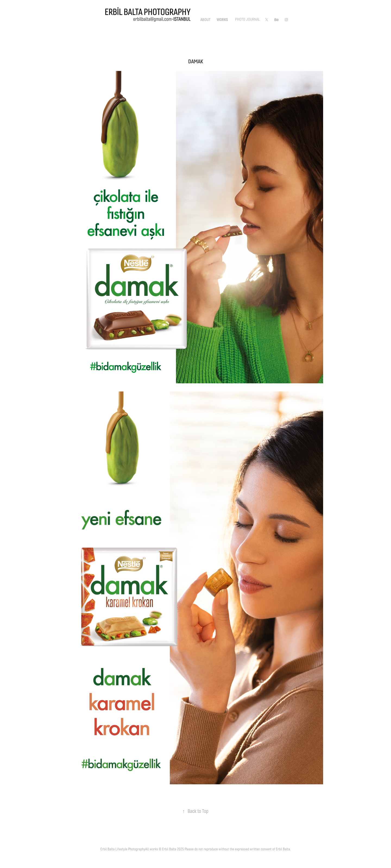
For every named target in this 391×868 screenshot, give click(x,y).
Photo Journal (247, 19)
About (205, 20)
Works (222, 20)
